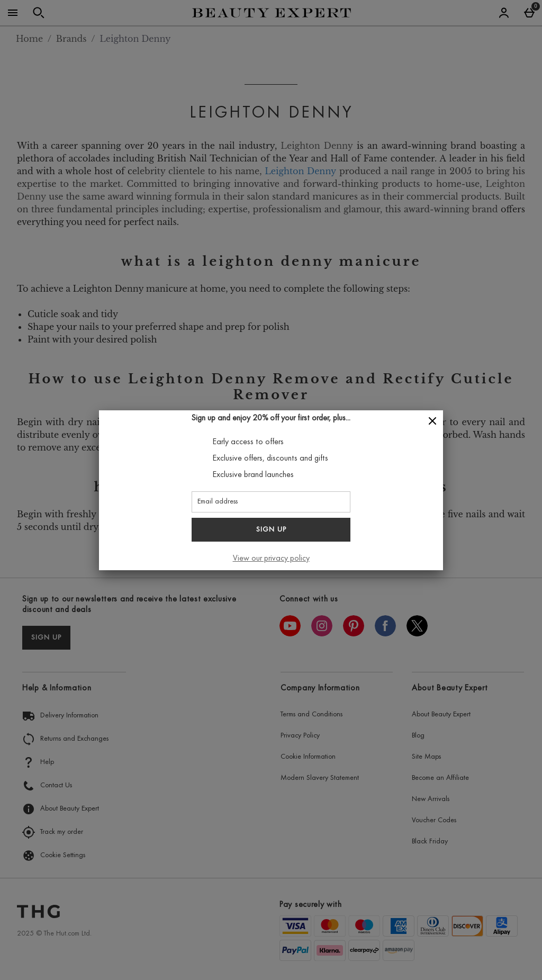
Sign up (271, 530)
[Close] (432, 421)
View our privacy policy (271, 559)
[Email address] (271, 502)
